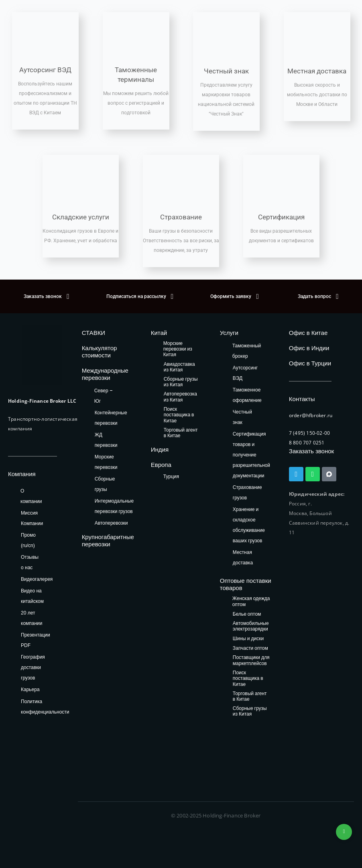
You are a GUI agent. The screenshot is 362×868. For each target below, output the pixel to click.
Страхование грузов (247, 492)
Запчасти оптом (250, 648)
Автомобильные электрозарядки (251, 626)
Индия (160, 449)
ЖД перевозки (106, 440)
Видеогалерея (37, 579)
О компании (31, 496)
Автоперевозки (111, 523)
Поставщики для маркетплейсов (251, 660)
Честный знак (226, 71)
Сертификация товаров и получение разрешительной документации (251, 455)
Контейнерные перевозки (111, 418)
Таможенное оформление (247, 395)
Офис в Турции (310, 363)
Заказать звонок (311, 451)
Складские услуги (81, 217)
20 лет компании (32, 618)
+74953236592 (344, 832)
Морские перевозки (106, 462)
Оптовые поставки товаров (246, 584)
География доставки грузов (33, 667)
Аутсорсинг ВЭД (45, 70)
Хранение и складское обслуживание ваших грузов (249, 525)
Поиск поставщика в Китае (179, 415)
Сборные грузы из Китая (181, 382)
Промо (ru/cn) (28, 540)
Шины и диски (248, 639)
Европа (161, 465)
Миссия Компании (32, 518)
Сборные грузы (105, 484)
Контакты (302, 399)
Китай (159, 333)
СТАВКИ (94, 333)
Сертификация (281, 217)
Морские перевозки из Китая (178, 349)
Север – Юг (104, 396)
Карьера (30, 690)
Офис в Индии (309, 348)
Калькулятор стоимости (100, 352)
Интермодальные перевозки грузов (114, 506)
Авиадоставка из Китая (179, 367)
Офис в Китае (308, 333)
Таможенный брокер (247, 351)
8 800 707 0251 (307, 443)
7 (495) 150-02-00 (309, 433)
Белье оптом (247, 614)
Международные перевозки (105, 374)
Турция (171, 476)
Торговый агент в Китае (181, 433)
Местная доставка (317, 71)
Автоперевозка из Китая (180, 397)
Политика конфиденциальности (45, 707)
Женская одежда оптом (251, 601)
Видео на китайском (32, 596)
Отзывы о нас (30, 562)
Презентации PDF (36, 640)
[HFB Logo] (42, 355)
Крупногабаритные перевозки (108, 540)
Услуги (229, 333)
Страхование (181, 217)
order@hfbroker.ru (311, 415)
